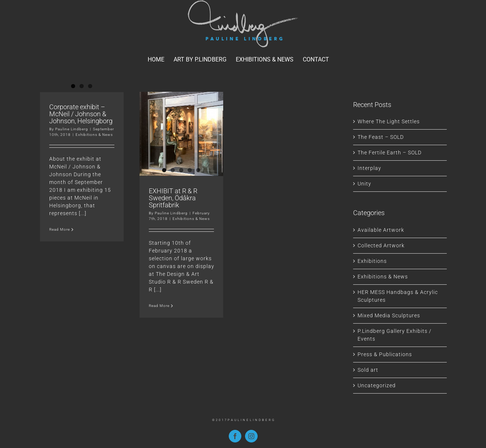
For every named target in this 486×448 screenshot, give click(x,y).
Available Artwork (381, 230)
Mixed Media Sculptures (389, 315)
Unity (364, 184)
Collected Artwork (381, 245)
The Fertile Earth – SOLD (390, 153)
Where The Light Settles (389, 121)
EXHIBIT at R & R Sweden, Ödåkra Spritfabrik (173, 226)
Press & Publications (385, 354)
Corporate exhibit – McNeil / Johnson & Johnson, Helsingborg (81, 114)
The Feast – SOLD (381, 137)
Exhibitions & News (94, 135)
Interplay (369, 168)
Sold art (368, 370)
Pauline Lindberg (72, 129)
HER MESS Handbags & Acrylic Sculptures (398, 296)
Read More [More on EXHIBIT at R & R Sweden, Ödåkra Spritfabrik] (159, 334)
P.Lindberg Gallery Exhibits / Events (395, 335)
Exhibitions (372, 261)
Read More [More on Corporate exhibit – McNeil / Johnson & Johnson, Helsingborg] (60, 229)
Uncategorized (377, 385)
